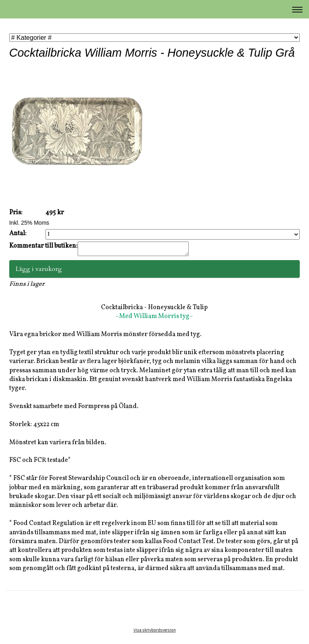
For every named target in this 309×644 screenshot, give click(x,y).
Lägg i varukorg (39, 271)
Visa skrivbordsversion (155, 633)
